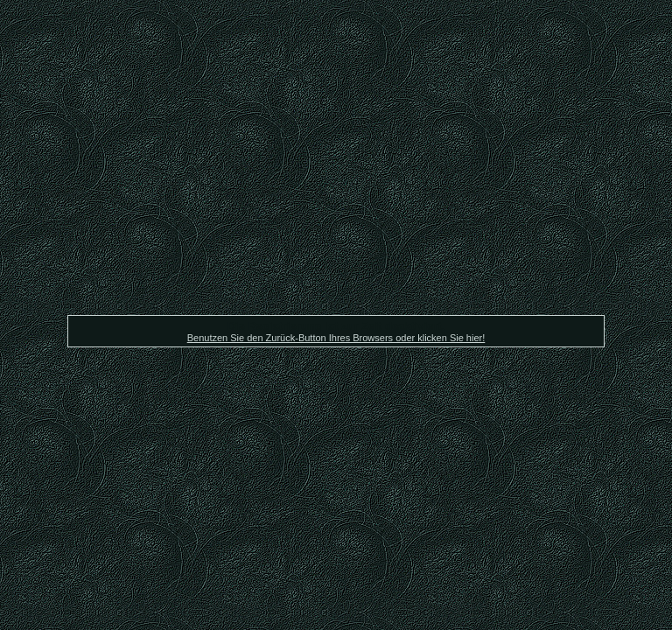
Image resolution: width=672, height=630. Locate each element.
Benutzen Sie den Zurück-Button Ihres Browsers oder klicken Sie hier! (336, 338)
